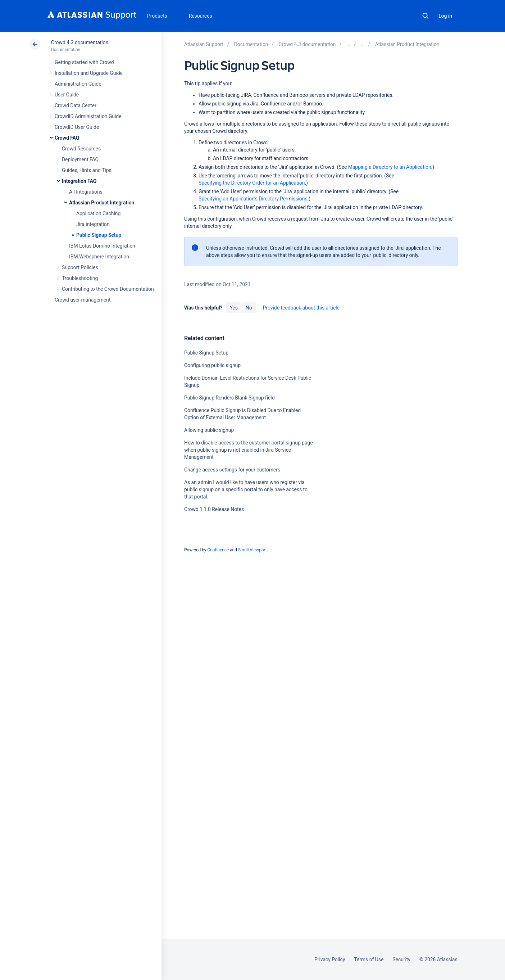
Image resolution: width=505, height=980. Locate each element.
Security (401, 959)
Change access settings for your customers (232, 470)
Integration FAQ (79, 181)
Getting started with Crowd (84, 62)
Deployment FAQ (80, 159)
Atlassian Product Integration (102, 203)
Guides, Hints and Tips (87, 170)
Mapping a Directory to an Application (390, 167)
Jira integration (93, 224)
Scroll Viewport (252, 550)
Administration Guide (78, 84)
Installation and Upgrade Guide (89, 73)
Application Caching (98, 213)
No (249, 308)
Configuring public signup (212, 365)
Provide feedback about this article (301, 308)
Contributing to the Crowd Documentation (108, 289)
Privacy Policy (330, 959)
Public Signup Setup (99, 235)
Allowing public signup (209, 430)
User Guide (67, 95)
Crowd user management (83, 300)
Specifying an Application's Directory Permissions (253, 199)
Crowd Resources (81, 149)
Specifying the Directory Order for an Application (252, 183)
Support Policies (80, 267)
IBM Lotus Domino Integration (102, 246)
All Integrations (86, 192)
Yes (233, 308)
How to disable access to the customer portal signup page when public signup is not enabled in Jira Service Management (249, 450)
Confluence (218, 550)
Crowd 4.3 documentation (80, 42)
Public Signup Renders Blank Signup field (229, 398)
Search (426, 16)
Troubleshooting (80, 278)
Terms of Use (369, 959)
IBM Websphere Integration (99, 257)
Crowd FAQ (67, 138)
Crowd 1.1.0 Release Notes (214, 509)
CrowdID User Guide (77, 127)
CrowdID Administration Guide (88, 116)
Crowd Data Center (76, 105)
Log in (445, 16)
